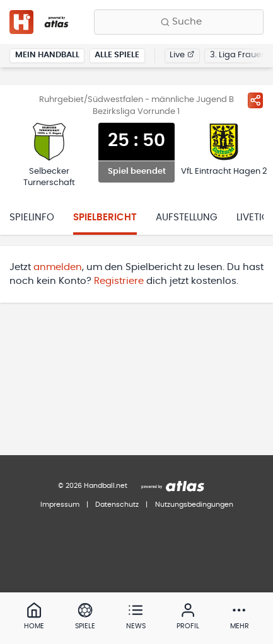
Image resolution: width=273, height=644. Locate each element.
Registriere (119, 281)
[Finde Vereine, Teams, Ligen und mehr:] (179, 22)
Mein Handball (47, 55)
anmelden (58, 267)
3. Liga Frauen (238, 55)
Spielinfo (32, 217)
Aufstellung (187, 217)
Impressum (60, 505)
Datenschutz (117, 505)
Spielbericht (105, 217)
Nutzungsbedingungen (194, 505)
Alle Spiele (117, 55)
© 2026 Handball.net (93, 486)
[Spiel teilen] (255, 100)
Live (182, 55)
